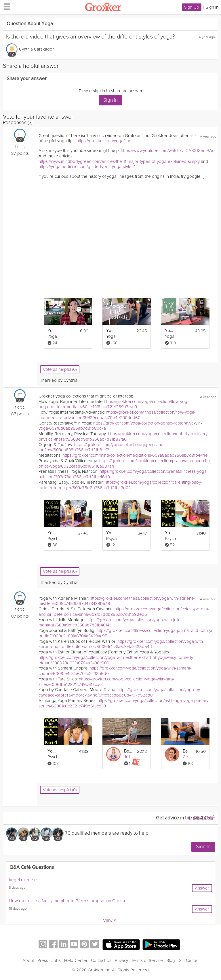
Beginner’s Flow (129, 751)
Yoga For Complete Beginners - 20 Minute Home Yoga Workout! (111, 331)
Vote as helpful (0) (60, 369)
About (28, 960)
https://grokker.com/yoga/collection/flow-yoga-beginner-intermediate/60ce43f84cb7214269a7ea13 (115, 404)
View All (111, 920)
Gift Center (189, 960)
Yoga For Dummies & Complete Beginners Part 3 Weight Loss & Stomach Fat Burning (169, 533)
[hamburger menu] (5, 6)
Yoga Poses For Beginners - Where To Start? (52, 331)
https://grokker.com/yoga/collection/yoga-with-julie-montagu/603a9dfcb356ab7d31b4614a (110, 623)
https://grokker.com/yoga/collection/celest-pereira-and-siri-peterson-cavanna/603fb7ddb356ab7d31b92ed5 (124, 612)
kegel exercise (23, 880)
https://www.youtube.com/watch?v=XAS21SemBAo (168, 151)
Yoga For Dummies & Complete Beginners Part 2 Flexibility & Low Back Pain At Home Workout (111, 533)
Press (43, 960)
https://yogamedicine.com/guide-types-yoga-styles (86, 167)
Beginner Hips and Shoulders (187, 751)
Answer (202, 888)
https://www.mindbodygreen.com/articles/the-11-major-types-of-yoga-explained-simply (119, 161)
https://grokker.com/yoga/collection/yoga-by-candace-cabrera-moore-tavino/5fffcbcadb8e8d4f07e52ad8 (120, 692)
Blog (171, 960)
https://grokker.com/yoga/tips (104, 141)
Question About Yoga (30, 24)
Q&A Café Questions (32, 868)
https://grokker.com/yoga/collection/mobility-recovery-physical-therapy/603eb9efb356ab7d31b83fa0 (124, 436)
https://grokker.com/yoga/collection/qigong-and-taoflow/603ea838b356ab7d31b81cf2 (102, 447)
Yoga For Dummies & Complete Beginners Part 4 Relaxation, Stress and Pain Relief (52, 751)
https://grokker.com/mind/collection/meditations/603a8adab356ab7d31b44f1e (135, 455)
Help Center (202, 818)
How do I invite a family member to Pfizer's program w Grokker (68, 901)
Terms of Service (147, 960)
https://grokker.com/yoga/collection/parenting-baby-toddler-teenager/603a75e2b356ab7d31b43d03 (120, 485)
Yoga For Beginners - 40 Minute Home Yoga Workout (169, 331)
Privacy (121, 960)
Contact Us (101, 960)
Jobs (56, 960)
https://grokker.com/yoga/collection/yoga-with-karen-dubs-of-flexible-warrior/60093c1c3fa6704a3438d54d (121, 644)
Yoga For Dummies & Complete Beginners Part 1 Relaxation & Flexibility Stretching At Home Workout (52, 533)
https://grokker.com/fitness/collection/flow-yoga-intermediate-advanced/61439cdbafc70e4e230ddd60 (117, 415)
